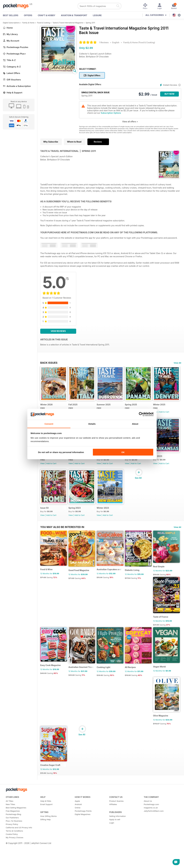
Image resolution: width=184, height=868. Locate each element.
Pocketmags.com (151, 825)
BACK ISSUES (49, 363)
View (42, 467)
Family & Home (28, 23)
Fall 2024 (74, 459)
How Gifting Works (48, 837)
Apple (77, 822)
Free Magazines (13, 832)
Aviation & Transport (74, 15)
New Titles (10, 825)
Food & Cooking (43, 23)
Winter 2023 (46, 566)
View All (177, 363)
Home (8, 28)
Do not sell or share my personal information (61, 452)
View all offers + (130, 122)
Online (78, 828)
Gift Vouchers (12, 80)
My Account (11, 41)
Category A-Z (12, 67)
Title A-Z (9, 60)
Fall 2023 (74, 513)
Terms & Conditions (14, 852)
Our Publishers (12, 838)
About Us (148, 822)
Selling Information (118, 837)
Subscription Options (111, 113)
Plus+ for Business (14, 842)
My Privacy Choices (15, 858)
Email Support (46, 825)
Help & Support (13, 93)
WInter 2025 (46, 459)
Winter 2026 (46, 406)
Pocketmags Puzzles (16, 47)
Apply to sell (115, 840)
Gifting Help (45, 840)
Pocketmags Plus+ (14, 54)
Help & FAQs (46, 822)
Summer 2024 (106, 459)
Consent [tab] (49, 424)
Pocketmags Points (83, 832)
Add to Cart (51, 467)
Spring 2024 (135, 459)
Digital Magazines (83, 835)
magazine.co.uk (151, 828)
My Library (10, 34)
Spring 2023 (135, 513)
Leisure (97, 15)
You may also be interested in (62, 585)
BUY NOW (170, 94)
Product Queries (116, 822)
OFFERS (28, 15)
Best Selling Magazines (16, 828)
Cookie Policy (12, 855)
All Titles (9, 822)
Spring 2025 (135, 406)
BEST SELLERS (11, 15)
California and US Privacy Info (19, 848)
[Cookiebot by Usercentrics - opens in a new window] (141, 414)
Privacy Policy (12, 845)
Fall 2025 (74, 406)
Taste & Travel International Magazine (68, 23)
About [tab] (135, 424)
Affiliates (113, 825)
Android (78, 825)
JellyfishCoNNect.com (154, 832)
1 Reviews (104, 42)
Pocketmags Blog (13, 835)
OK (123, 452)
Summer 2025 (106, 406)
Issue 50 (103, 513)
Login (112, 844)
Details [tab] (92, 424)
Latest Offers (11, 73)
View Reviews (58, 331)
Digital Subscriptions (11, 23)
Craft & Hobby (47, 15)
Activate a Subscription (17, 86)
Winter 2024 (46, 513)
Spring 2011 (90, 23)
